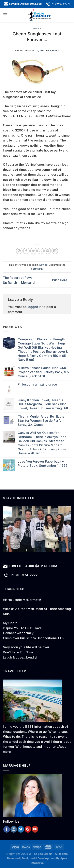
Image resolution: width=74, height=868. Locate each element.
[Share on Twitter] (33, 251)
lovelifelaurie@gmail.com (26, 4)
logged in (34, 307)
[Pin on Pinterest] (48, 251)
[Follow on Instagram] (14, 829)
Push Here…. (62, 280)
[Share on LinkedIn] (55, 251)
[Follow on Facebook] (7, 829)
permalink (37, 269)
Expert (55, 51)
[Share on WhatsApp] (19, 251)
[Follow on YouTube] (35, 829)
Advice (37, 28)
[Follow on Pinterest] (28, 829)
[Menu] (5, 15)
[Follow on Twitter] (21, 829)
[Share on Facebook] (26, 251)
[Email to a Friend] (41, 251)
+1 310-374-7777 (61, 4)
